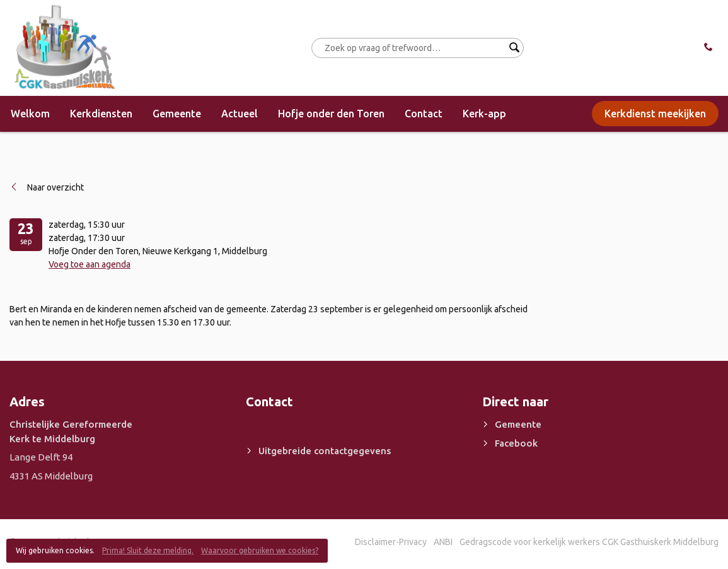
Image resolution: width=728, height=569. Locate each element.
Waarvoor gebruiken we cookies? (260, 550)
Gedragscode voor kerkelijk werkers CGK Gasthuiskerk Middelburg (589, 542)
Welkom (30, 114)
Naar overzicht (55, 187)
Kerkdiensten (101, 114)
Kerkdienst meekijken (655, 114)
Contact (424, 114)
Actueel (240, 114)
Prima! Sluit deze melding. (148, 550)
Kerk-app (484, 114)
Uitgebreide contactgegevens (325, 451)
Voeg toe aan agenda (90, 264)
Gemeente (177, 114)
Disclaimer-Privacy (391, 542)
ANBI (443, 542)
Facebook (516, 443)
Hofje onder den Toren (331, 114)
